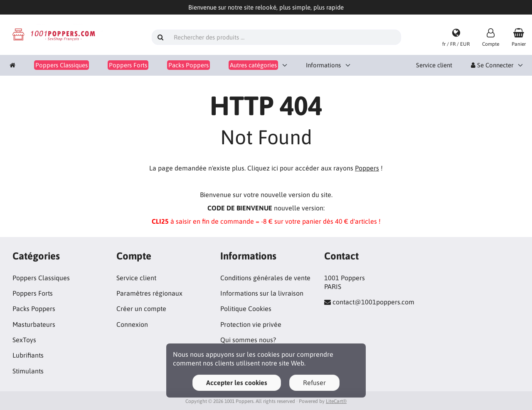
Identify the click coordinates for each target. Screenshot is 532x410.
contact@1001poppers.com (373, 302)
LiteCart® (336, 401)
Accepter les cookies (237, 383)
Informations (323, 65)
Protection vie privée (251, 324)
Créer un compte (141, 309)
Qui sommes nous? (248, 340)
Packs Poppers (34, 309)
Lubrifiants (28, 355)
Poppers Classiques (41, 278)
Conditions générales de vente (265, 278)
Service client (434, 65)
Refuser (314, 383)
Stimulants (28, 371)
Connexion (132, 324)
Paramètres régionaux (149, 293)
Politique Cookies (246, 309)
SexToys (24, 340)
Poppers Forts (33, 293)
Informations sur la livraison (262, 293)
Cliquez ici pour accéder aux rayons (313, 168)
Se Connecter (492, 65)
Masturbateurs (34, 324)
